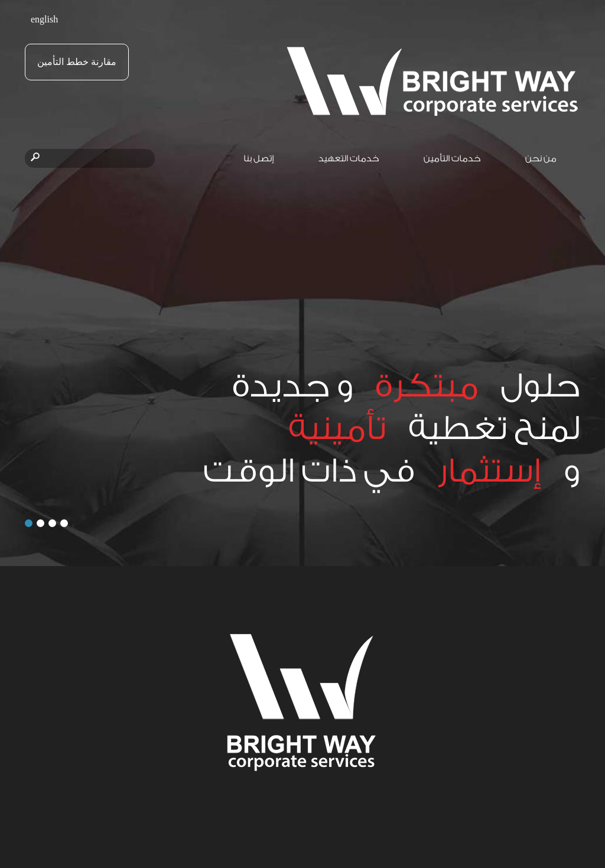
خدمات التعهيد (349, 159)
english (44, 20)
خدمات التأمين (452, 159)
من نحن (541, 159)
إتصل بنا (259, 159)
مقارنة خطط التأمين (77, 62)
